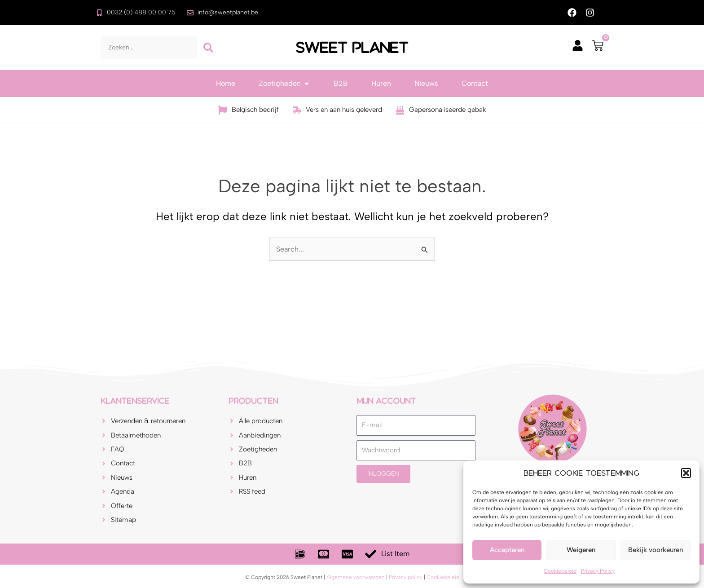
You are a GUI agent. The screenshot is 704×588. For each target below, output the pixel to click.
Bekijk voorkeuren (656, 550)
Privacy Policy (598, 571)
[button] (686, 473)
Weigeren (581, 550)
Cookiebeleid (560, 571)
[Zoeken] (208, 48)
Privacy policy (406, 577)
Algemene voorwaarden (356, 577)
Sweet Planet (352, 48)
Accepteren (507, 550)
